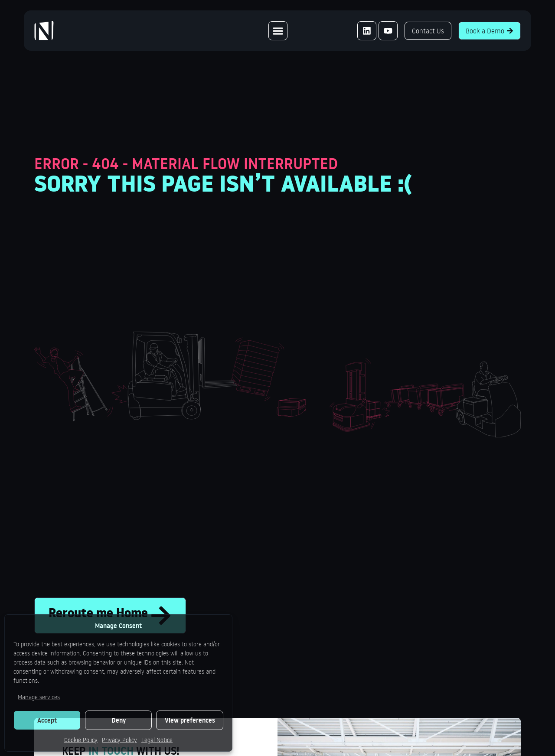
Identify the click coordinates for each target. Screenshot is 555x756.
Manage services (39, 697)
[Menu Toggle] (278, 31)
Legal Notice (157, 740)
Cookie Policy (81, 740)
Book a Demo (490, 31)
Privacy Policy (119, 740)
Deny (119, 720)
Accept (47, 720)
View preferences (190, 720)
